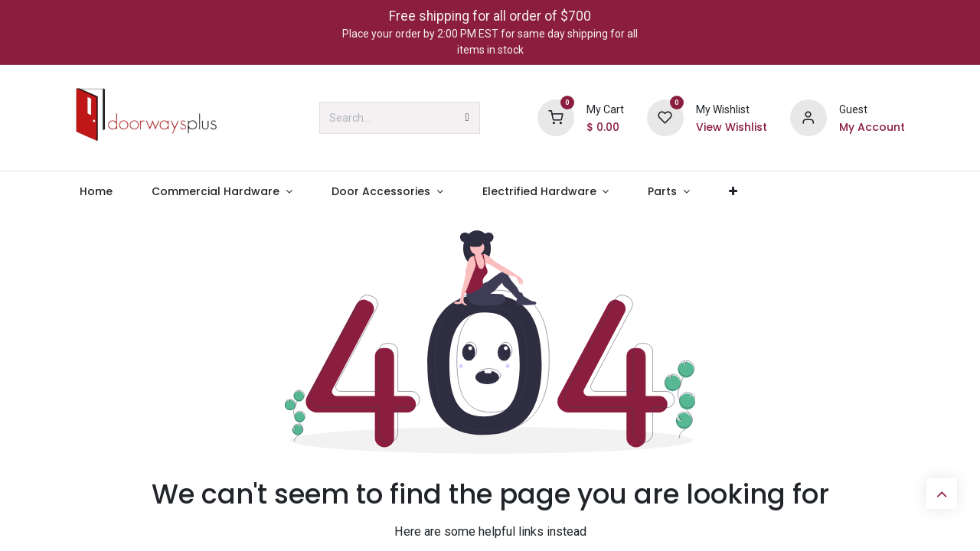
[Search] (467, 118)
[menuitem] (96, 192)
